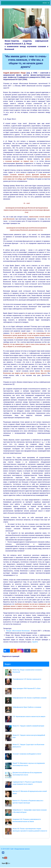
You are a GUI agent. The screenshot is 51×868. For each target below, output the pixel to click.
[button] (45, 3)
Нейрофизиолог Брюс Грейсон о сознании (27, 707)
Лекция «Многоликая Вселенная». (18, 631)
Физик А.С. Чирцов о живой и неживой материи (28, 726)
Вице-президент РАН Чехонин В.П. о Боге (27, 688)
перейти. (35, 642)
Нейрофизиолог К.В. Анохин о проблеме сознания (29, 698)
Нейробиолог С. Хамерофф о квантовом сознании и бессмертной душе (30, 811)
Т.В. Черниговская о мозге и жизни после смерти (29, 717)
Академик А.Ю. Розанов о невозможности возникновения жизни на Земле (27, 820)
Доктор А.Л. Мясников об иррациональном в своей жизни (30, 792)
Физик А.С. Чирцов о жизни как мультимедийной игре (29, 736)
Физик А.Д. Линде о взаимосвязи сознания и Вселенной (27, 671)
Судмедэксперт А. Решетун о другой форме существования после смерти (27, 783)
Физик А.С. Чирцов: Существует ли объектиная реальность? (28, 746)
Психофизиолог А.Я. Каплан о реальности (27, 679)
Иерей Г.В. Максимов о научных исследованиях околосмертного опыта (29, 764)
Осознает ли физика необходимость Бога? (27, 754)
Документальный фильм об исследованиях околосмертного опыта (27, 774)
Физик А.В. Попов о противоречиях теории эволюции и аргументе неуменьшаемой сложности (30, 830)
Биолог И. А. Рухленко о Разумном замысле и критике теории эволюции (28, 802)
